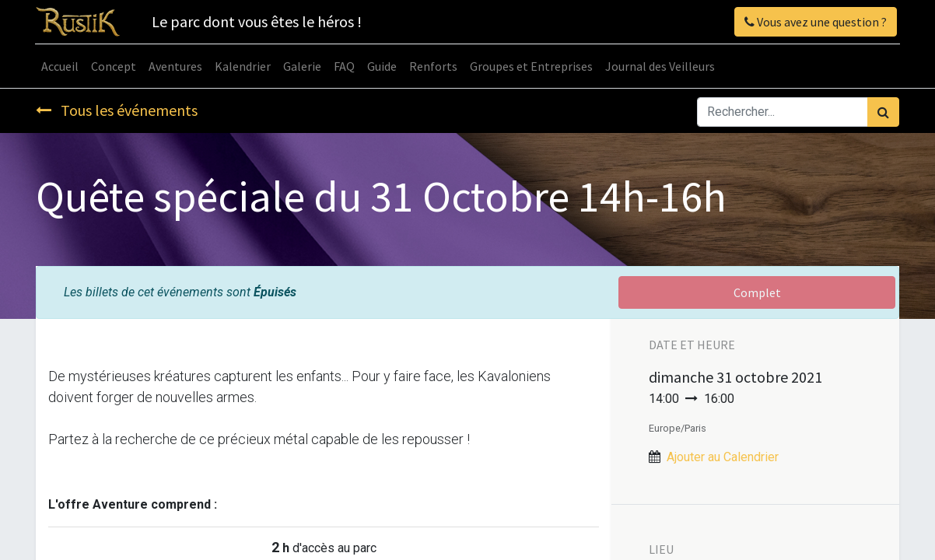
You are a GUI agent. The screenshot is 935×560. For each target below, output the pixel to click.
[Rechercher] (883, 112)
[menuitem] (61, 66)
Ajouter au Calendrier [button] (723, 457)
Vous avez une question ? (815, 22)
